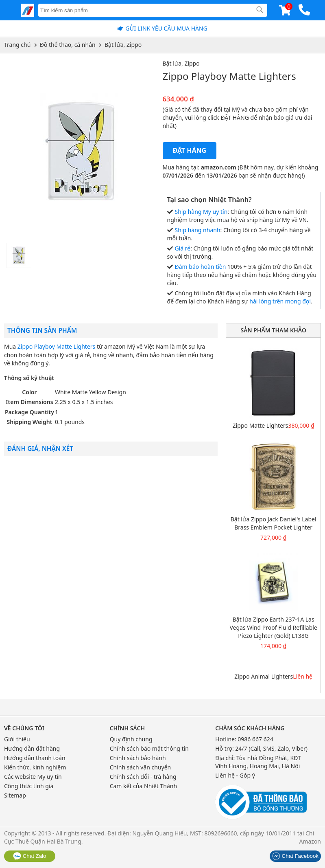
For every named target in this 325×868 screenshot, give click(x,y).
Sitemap (15, 795)
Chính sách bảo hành (138, 758)
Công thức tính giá (29, 786)
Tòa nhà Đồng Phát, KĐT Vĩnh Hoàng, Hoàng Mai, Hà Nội (258, 762)
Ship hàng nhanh (198, 230)
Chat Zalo (30, 856)
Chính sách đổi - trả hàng (143, 777)
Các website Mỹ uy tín (33, 777)
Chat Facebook (295, 856)
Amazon (310, 841)
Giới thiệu (17, 739)
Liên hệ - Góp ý (235, 775)
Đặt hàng (190, 150)
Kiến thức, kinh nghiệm (35, 767)
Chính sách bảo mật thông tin (149, 748)
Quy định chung (131, 739)
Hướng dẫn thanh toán (35, 758)
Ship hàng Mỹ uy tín (201, 212)
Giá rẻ (183, 248)
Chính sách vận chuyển (141, 767)
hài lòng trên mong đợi (280, 301)
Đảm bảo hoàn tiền (201, 267)
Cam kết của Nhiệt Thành (143, 786)
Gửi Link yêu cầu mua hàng (166, 28)
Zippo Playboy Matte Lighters (56, 346)
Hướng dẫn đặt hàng (32, 748)
